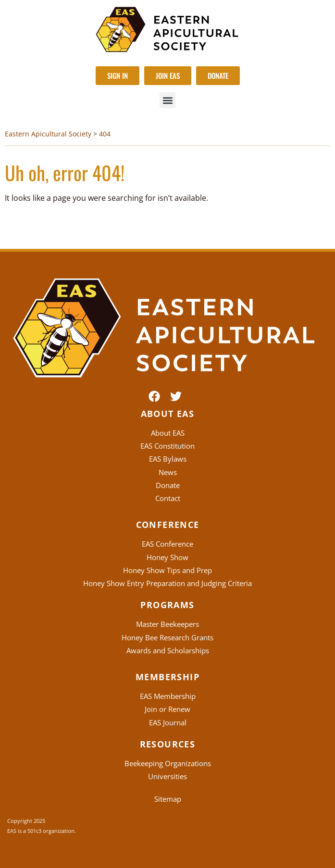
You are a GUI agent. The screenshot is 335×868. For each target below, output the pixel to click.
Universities (167, 776)
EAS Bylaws (168, 459)
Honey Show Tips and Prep (167, 570)
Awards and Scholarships (168, 650)
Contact (168, 498)
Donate (168, 485)
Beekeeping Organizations (168, 763)
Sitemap (168, 799)
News (168, 472)
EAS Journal (168, 722)
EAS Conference (167, 544)
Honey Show (167, 557)
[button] (167, 100)
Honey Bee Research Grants (167, 637)
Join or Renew (167, 709)
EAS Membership (168, 696)
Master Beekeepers (167, 624)
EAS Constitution (167, 446)
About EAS (168, 433)
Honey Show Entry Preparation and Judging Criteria (167, 583)
